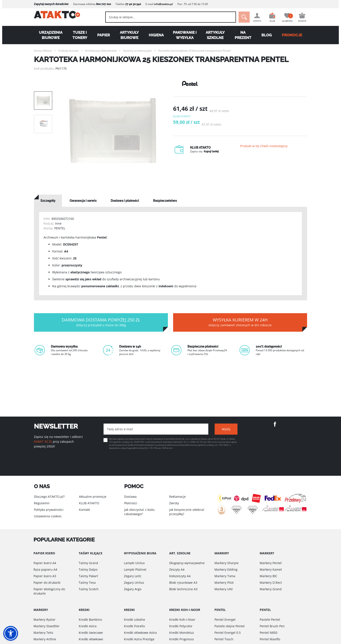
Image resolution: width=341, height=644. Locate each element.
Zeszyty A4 (177, 569)
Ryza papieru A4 (45, 569)
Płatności (131, 503)
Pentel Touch (224, 639)
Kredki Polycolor (181, 626)
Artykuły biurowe (129, 35)
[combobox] (166, 17)
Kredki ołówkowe (91, 639)
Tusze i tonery (80, 35)
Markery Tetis (43, 633)
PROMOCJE (292, 35)
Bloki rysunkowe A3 (183, 583)
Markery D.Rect (271, 583)
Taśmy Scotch (89, 589)
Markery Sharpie (226, 563)
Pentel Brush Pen (272, 626)
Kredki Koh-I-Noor (182, 620)
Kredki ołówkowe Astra (140, 633)
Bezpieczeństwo (165, 201)
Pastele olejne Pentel (230, 626)
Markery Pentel (271, 563)
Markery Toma (225, 576)
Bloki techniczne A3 (183, 589)
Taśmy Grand (88, 563)
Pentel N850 (268, 633)
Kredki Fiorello (134, 626)
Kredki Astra (88, 626)
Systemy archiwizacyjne (137, 51)
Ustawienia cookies (48, 516)
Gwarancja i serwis (83, 201)
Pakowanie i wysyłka (185, 35)
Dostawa (130, 497)
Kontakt (84, 510)
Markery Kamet (271, 569)
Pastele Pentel (270, 620)
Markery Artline (45, 639)
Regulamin (42, 503)
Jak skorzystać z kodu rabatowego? (139, 512)
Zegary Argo (133, 589)
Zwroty (174, 503)
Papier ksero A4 (45, 563)
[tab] (48, 201)
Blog (267, 35)
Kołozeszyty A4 (180, 576)
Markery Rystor (44, 620)
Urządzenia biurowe (51, 35)
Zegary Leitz (133, 576)
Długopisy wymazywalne (187, 563)
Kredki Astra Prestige (139, 639)
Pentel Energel (225, 620)
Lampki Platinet (135, 569)
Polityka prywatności (49, 510)
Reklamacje (177, 497)
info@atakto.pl (163, 4)
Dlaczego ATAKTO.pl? (49, 497)
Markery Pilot (224, 583)
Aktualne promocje (93, 497)
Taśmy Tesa (87, 583)
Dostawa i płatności (125, 201)
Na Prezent (243, 35)
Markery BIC (268, 576)
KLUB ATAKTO (89, 503)
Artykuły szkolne (215, 35)
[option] (113, 131)
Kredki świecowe (91, 633)
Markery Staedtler (47, 626)
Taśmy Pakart (88, 576)
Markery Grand (271, 589)
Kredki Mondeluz (182, 633)
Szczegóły (48, 201)
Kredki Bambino (90, 620)
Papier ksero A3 (45, 576)
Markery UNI (224, 589)
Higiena (156, 35)
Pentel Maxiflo (270, 639)
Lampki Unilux (134, 563)
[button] (11, 633)
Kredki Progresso (181, 639)
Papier (104, 35)
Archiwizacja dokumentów (101, 51)
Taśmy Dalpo (88, 569)
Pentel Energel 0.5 (228, 633)
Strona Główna (43, 51)
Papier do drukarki (47, 583)
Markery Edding (226, 569)
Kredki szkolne (135, 620)
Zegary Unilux (134, 583)
